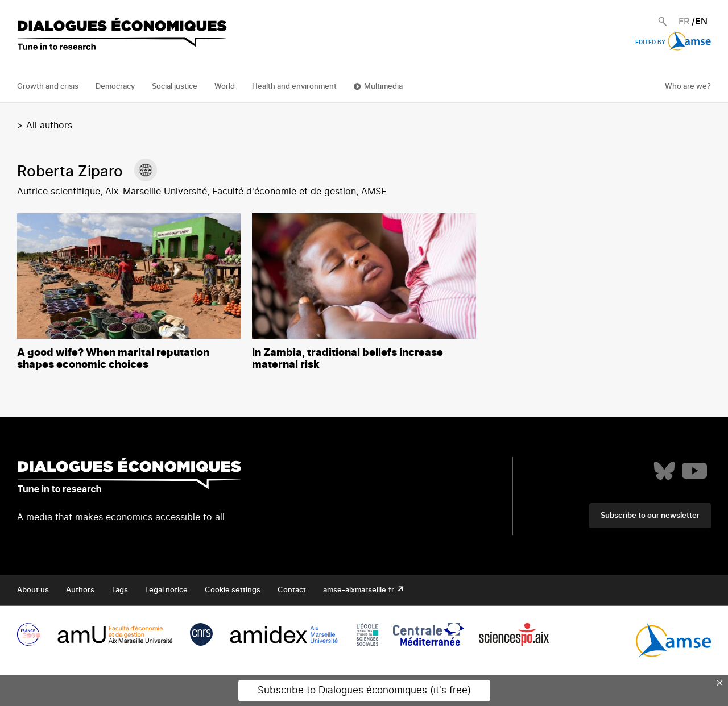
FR (684, 22)
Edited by (673, 43)
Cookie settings (233, 590)
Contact (292, 590)
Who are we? (688, 87)
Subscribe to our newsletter (650, 516)
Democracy (115, 87)
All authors (49, 126)
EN (701, 22)
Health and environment (294, 87)
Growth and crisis (48, 87)
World (225, 87)
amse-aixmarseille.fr (359, 590)
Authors (80, 590)
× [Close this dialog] (720, 683)
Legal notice (166, 590)
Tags (120, 590)
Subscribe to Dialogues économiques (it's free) (364, 690)
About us (33, 590)
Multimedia (383, 87)
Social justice (175, 87)
